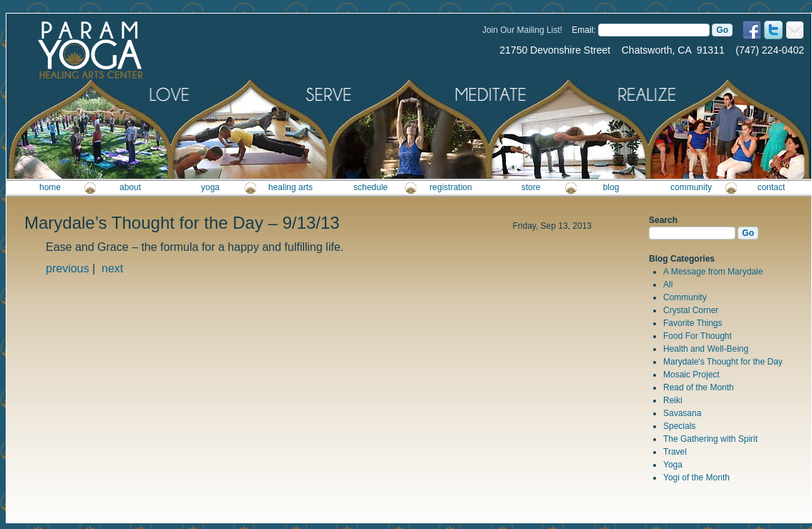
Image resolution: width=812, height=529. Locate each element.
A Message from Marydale (713, 272)
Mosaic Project (691, 375)
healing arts (290, 187)
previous (67, 268)
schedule (371, 187)
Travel (675, 452)
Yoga (673, 465)
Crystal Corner (691, 310)
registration (450, 187)
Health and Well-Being (706, 349)
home (50, 187)
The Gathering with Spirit (710, 439)
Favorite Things (693, 323)
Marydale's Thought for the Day (723, 362)
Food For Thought (698, 336)
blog (611, 187)
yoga (210, 187)
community (691, 187)
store (531, 187)
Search (663, 220)
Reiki (673, 400)
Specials (679, 426)
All (668, 285)
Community (685, 297)
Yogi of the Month (696, 478)
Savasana (682, 413)
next (112, 268)
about (130, 187)
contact (772, 187)
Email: (583, 30)
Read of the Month (699, 387)
